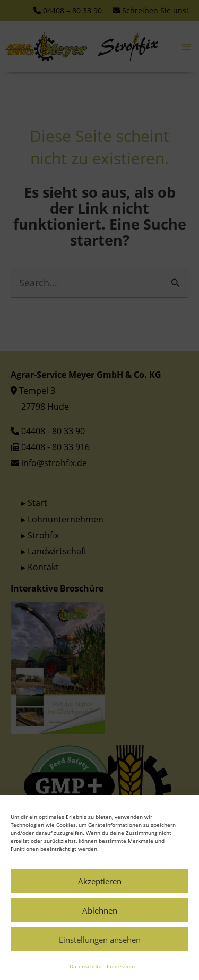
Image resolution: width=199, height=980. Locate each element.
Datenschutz (85, 976)
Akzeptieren (100, 891)
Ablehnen (100, 920)
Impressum (121, 976)
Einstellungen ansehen (100, 949)
